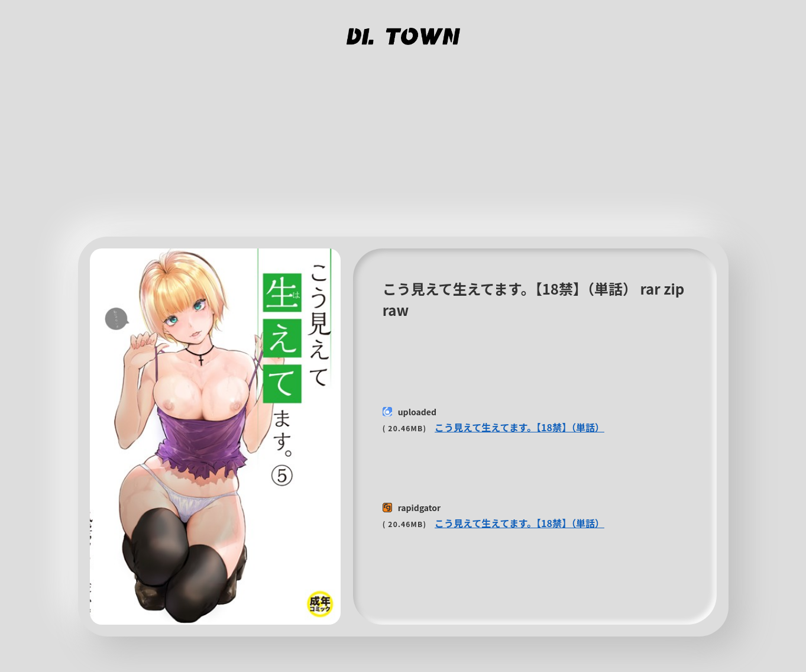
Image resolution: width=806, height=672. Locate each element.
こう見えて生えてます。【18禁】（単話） (519, 427)
